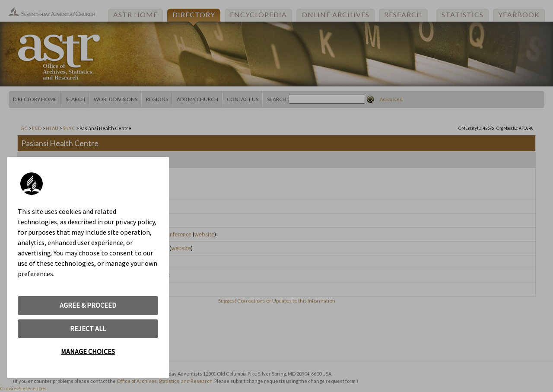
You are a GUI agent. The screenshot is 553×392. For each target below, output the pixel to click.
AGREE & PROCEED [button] (88, 305)
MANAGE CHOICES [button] (88, 351)
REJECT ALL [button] (88, 328)
